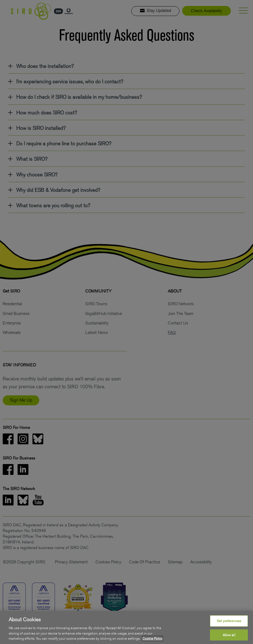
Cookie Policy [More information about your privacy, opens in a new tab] (152, 638)
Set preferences (229, 621)
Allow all (229, 635)
